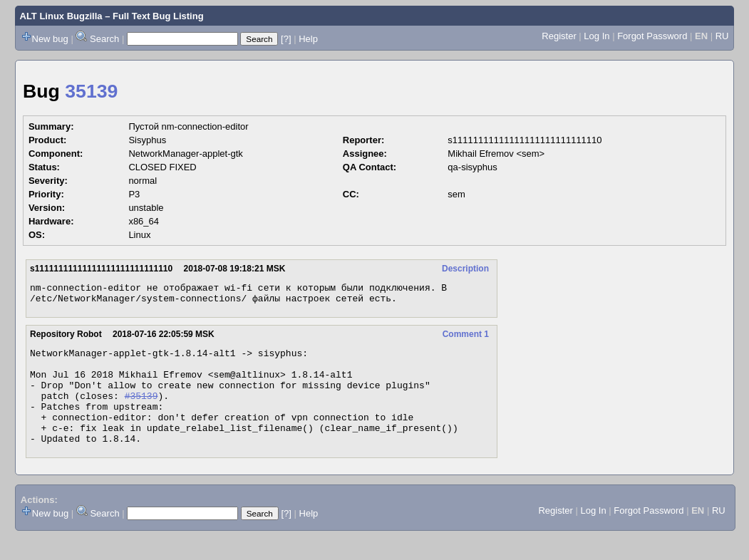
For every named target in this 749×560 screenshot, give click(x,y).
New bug (50, 39)
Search (104, 39)
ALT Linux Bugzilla (61, 16)
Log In (596, 36)
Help (308, 39)
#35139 (141, 410)
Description (465, 269)
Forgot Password (652, 36)
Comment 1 (466, 338)
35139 (91, 91)
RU (722, 36)
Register (559, 36)
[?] (286, 39)
